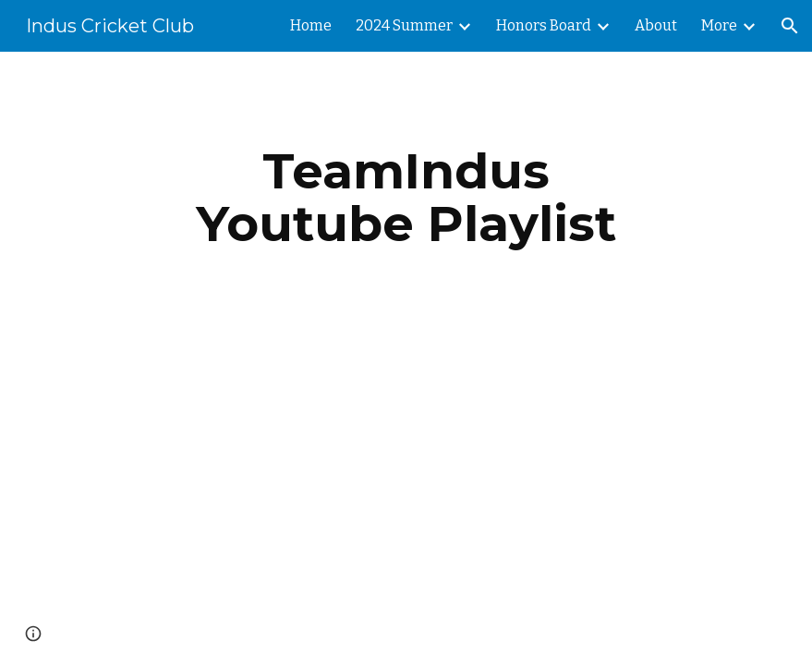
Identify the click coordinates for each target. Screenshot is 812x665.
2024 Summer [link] (404, 25)
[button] (790, 26)
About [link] (656, 25)
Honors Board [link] (544, 25)
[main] (406, 197)
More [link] (719, 25)
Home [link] (311, 25)
